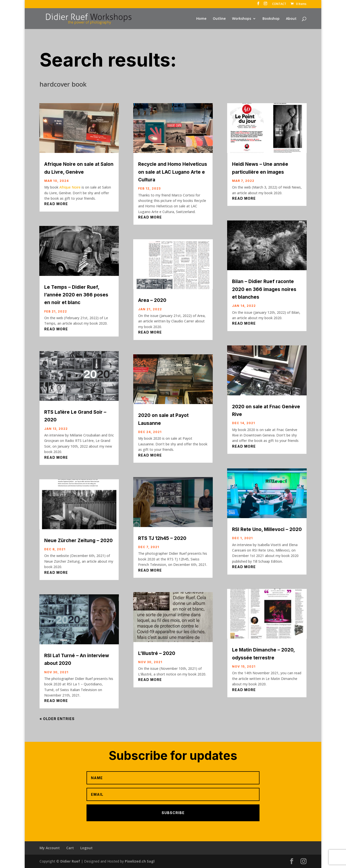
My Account (50, 848)
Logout (86, 848)
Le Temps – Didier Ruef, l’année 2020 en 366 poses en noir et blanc (76, 295)
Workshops (242, 19)
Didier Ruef (70, 861)
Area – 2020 (152, 300)
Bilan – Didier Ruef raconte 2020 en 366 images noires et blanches (264, 289)
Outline (219, 19)
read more (56, 204)
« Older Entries (57, 719)
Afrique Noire (70, 187)
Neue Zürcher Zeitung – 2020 (78, 541)
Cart (70, 848)
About (291, 19)
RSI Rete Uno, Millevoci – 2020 (267, 529)
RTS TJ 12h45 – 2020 (162, 538)
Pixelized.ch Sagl (140, 861)
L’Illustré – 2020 (157, 653)
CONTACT (279, 4)
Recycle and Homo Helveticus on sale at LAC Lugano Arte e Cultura (173, 172)
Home (201, 19)
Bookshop (271, 19)
